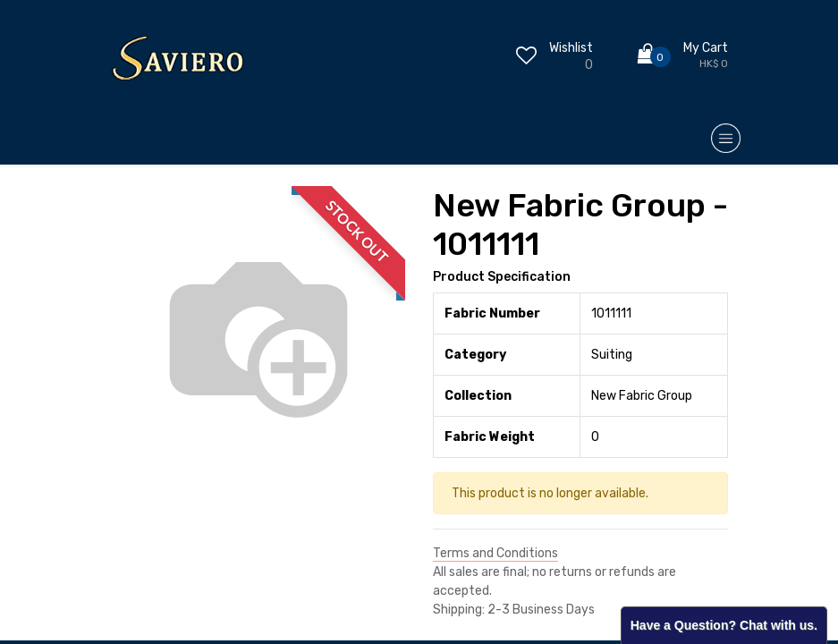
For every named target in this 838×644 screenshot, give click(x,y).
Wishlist (571, 48)
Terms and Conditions (495, 553)
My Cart (706, 48)
